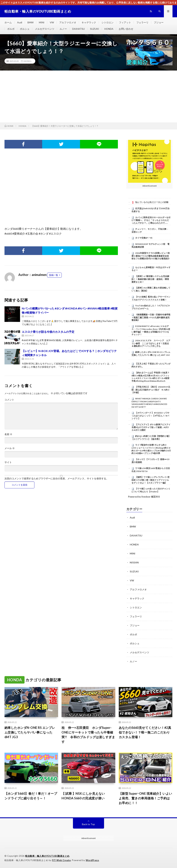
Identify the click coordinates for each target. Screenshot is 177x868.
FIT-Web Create (61, 860)
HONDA (109, 29)
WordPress (92, 860)
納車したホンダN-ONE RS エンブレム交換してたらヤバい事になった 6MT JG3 (151, 354)
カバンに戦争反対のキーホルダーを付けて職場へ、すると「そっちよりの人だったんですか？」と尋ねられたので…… (151, 220)
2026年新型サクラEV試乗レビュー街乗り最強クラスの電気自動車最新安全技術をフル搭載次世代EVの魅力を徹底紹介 (151, 256)
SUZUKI (95, 29)
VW (52, 22)
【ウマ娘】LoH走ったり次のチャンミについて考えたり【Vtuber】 (151, 490)
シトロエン (108, 22)
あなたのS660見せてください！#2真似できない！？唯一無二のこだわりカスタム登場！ (145, 732)
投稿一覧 (54, 275)
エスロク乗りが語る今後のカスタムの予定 (48, 332)
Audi (20, 22)
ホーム (8, 22)
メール (10, 448)
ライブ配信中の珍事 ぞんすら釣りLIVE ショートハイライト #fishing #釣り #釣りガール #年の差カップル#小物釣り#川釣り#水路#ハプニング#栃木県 (151, 449)
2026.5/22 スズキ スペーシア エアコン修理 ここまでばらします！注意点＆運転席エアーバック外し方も (151, 343)
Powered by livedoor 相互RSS (144, 497)
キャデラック (89, 22)
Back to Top (88, 824)
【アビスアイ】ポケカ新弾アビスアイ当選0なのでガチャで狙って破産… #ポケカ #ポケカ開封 (151, 427)
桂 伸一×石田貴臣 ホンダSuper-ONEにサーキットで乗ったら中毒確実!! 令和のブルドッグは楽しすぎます (88, 735)
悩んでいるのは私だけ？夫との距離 (152, 202)
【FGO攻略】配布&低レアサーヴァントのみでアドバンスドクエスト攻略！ (151, 298)
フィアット (125, 22)
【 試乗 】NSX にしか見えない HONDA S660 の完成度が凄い (83, 796)
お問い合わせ (126, 29)
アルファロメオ (68, 22)
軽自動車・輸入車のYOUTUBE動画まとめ (47, 856)
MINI (42, 22)
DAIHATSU (78, 29)
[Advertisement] (88, 96)
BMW (31, 22)
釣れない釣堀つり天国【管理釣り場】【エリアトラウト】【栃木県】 (151, 438)
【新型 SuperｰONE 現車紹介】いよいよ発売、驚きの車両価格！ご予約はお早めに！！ (145, 798)
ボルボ (11, 29)
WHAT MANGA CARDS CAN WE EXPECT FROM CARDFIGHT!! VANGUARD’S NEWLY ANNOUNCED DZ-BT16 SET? (149, 403)
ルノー (63, 29)
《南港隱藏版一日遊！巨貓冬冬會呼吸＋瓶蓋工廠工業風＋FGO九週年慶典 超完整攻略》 (151, 317)
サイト (8, 462)
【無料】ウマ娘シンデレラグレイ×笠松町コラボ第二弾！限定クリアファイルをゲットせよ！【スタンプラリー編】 (151, 480)
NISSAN (134, 562)
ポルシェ (25, 29)
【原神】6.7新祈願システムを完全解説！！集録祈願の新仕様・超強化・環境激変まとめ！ (150, 279)
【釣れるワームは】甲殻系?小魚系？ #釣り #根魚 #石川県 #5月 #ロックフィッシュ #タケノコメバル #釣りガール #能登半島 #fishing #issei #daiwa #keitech (150, 377)
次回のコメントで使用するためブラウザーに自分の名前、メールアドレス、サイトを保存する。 (57, 479)
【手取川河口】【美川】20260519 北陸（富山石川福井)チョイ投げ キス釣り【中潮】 (151, 390)
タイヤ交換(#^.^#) (144, 238)
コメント (9, 400)
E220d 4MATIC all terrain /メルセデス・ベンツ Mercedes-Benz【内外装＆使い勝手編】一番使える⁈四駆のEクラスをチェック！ (151, 330)
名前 (8, 434)
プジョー (159, 22)
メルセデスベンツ (45, 29)
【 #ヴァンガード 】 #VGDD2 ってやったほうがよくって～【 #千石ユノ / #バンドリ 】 (150, 416)
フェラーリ (142, 22)
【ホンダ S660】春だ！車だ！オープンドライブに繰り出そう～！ (31, 796)
